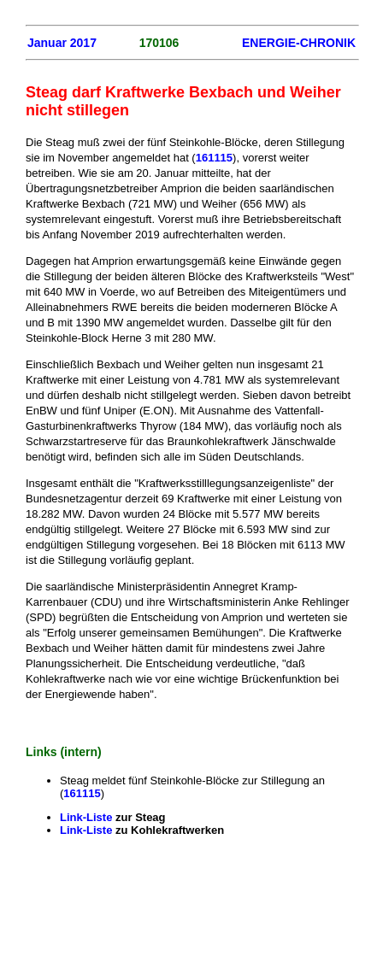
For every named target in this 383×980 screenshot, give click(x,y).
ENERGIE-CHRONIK (299, 43)
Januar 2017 (62, 43)
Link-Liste (88, 817)
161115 (214, 158)
